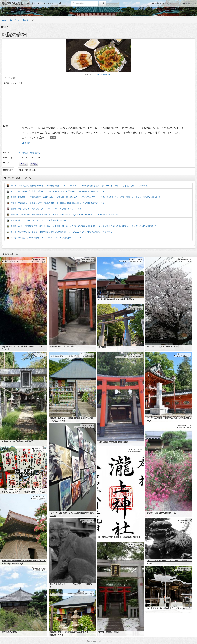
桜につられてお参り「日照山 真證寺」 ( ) (55, 191)
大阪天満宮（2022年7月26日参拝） (114, 442)
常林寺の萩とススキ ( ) (37, 220)
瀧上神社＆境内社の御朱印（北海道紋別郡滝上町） (120, 537)
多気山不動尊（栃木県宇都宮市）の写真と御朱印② (169, 608)
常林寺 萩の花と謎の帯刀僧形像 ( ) (44, 238)
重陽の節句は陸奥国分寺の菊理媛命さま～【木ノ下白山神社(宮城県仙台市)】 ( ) (63, 214)
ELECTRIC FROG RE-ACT (102, 74)
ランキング (50, 3)
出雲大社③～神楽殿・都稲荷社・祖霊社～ (117, 299)
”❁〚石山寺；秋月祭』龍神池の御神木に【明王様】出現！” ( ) (78, 186)
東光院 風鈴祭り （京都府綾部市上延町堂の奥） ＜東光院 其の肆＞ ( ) (83, 197)
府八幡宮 (102, 347)
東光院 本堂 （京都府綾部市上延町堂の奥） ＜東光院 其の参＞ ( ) (81, 226)
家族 (35, 164)
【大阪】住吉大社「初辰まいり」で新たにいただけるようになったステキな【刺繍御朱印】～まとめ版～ (24, 492)
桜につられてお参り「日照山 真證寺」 (164, 347)
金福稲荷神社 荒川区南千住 (62, 347)
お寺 (24, 164)
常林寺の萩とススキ (10, 632)
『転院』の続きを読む (30, 153)
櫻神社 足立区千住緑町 (109, 632)
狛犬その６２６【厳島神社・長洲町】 (18, 441)
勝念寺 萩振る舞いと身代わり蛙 (161, 513)
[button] (33, 3)
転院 (27, 143)
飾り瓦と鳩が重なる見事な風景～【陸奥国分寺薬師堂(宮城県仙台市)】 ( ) (60, 232)
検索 (103, 3)
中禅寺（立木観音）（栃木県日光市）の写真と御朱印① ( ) (55, 203)
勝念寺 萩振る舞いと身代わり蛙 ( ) (44, 209)
